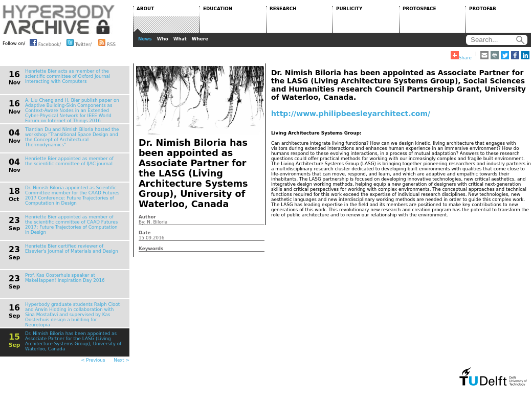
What (180, 39)
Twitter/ (79, 42)
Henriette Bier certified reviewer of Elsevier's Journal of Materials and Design (72, 249)
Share (461, 56)
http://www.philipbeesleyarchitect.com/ (351, 114)
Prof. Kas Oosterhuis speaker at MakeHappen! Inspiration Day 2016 (65, 278)
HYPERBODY (59, 19)
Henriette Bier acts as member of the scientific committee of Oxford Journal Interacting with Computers (68, 76)
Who (163, 39)
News (145, 39)
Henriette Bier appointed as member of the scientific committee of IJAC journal (69, 161)
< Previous (93, 360)
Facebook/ (45, 42)
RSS (107, 42)
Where (200, 39)
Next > (121, 360)
